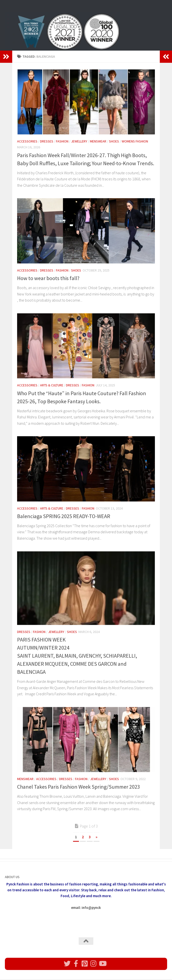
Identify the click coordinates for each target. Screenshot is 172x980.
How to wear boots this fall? (48, 278)
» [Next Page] (97, 837)
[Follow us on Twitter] (67, 964)
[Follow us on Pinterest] (85, 964)
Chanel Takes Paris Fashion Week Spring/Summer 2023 (79, 787)
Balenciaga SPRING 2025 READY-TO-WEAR (64, 516)
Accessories (27, 141)
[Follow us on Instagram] (94, 964)
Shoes (114, 141)
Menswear (98, 141)
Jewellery (79, 141)
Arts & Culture (52, 385)
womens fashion (135, 141)
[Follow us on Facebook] (76, 964)
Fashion (62, 141)
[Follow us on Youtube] (102, 964)
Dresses (47, 141)
